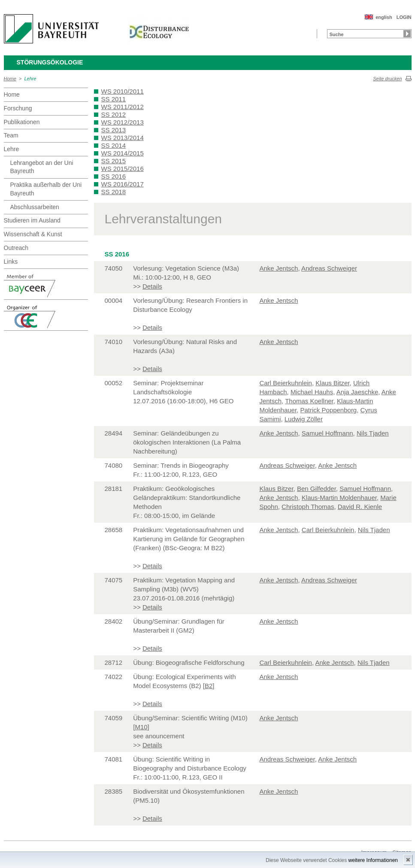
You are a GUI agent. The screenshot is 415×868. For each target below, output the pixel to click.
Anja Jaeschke (357, 392)
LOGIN (404, 17)
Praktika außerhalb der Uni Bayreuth (46, 189)
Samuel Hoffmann (327, 433)
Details (152, 286)
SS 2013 (114, 130)
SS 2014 (114, 145)
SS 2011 (114, 99)
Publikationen (22, 122)
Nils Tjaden (373, 433)
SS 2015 (114, 161)
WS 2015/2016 (123, 169)
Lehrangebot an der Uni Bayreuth (42, 167)
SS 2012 (114, 114)
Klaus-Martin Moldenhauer (339, 498)
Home (10, 79)
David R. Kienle (360, 507)
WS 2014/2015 (123, 153)
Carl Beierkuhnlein (286, 383)
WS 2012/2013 (123, 122)
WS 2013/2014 (123, 138)
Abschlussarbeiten (35, 207)
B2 (209, 686)
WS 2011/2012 (123, 107)
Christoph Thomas (308, 507)
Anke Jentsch (279, 268)
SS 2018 (114, 192)
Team (11, 135)
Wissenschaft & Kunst (33, 234)
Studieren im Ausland (32, 220)
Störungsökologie (50, 62)
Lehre (30, 79)
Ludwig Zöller (304, 419)
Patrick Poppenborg (328, 410)
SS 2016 (114, 176)
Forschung (18, 108)
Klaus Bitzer (332, 383)
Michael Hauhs (312, 392)
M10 (141, 727)
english (384, 17)
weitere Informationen (373, 860)
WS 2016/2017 (123, 184)
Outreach (16, 248)
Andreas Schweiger (329, 268)
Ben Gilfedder (317, 489)
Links (11, 262)
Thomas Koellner (309, 401)
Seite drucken (387, 79)
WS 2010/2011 (123, 91)
